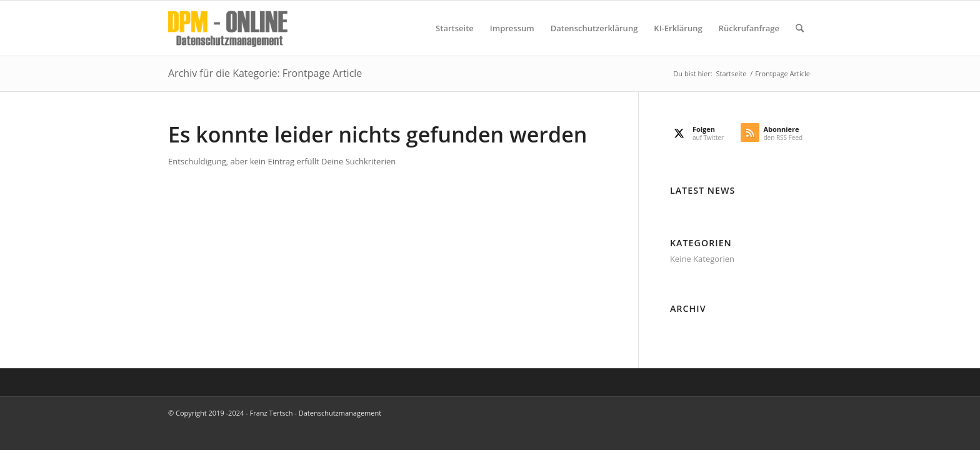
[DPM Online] (228, 28)
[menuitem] (455, 28)
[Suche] (800, 28)
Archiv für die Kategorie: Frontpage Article (265, 73)
